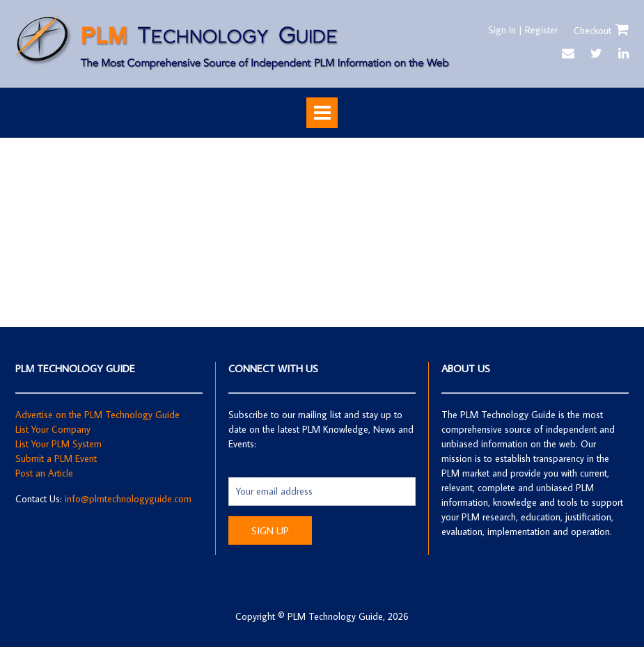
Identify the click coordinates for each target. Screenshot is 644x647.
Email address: (258, 470)
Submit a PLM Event (56, 458)
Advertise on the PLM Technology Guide (97, 415)
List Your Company (53, 429)
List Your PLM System (58, 444)
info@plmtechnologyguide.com (128, 499)
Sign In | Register (523, 30)
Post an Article (44, 473)
